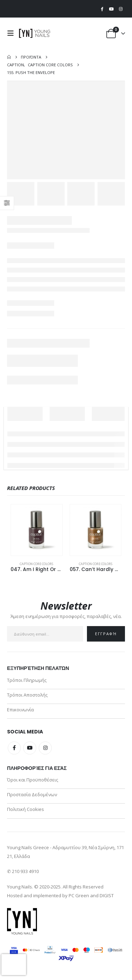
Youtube (30, 748)
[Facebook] (102, 9)
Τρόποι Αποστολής (27, 695)
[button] (12, 33)
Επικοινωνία (20, 710)
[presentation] (14, 965)
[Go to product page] (37, 530)
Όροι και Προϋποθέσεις (33, 780)
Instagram (45, 748)
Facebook (14, 748)
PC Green (79, 895)
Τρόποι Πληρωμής (27, 680)
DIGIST (107, 895)
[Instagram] (121, 9)
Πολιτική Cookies (26, 809)
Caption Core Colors (36, 564)
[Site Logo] (35, 33)
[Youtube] (111, 9)
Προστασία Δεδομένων (32, 794)
